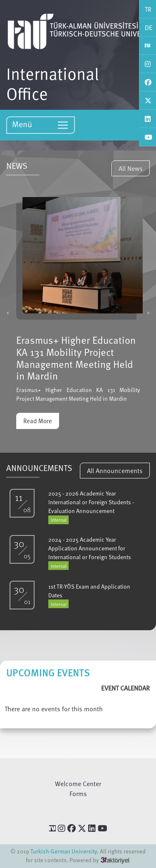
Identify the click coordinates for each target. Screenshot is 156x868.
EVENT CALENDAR (125, 688)
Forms (78, 794)
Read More (38, 421)
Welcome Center (78, 784)
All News (131, 168)
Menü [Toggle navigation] (41, 125)
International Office (53, 83)
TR (148, 9)
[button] (8, 313)
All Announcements (115, 471)
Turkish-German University (64, 851)
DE (149, 27)
